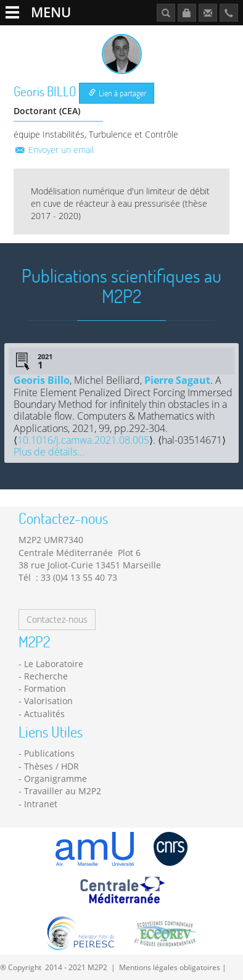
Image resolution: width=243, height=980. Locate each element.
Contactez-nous (57, 619)
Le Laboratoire (54, 664)
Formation (45, 688)
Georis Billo (42, 380)
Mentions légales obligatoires (170, 967)
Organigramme (56, 779)
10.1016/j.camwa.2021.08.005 (83, 440)
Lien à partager (117, 93)
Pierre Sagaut (177, 380)
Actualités (44, 714)
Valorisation (48, 701)
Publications (49, 753)
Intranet (41, 804)
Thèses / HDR (51, 766)
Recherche (46, 676)
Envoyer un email (54, 150)
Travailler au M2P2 (63, 791)
